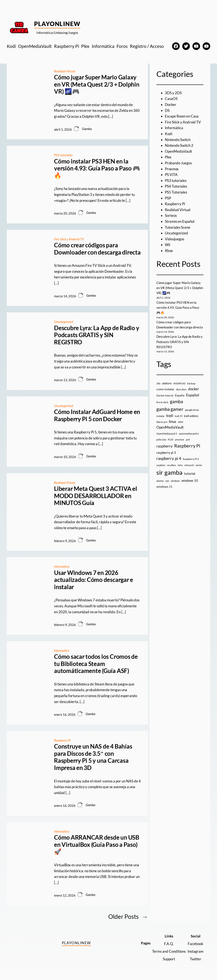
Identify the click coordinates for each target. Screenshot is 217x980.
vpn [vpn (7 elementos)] (167, 481)
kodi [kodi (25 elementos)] (170, 416)
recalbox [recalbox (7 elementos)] (171, 465)
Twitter (196, 959)
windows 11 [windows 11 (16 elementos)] (164, 487)
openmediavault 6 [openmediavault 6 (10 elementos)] (189, 434)
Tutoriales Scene (178, 227)
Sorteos (171, 215)
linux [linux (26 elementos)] (173, 421)
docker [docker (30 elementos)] (194, 389)
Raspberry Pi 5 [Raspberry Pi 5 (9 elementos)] (191, 459)
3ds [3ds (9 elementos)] (158, 383)
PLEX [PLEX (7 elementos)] (171, 439)
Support (169, 959)
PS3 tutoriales (63, 155)
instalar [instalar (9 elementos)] (161, 416)
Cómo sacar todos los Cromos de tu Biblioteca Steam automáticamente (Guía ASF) (96, 664)
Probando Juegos (178, 163)
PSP (168, 198)
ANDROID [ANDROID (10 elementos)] (179, 383)
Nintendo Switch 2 (179, 145)
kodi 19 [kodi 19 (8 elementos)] (179, 416)
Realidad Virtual (65, 71)
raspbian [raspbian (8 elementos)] (161, 465)
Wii (168, 245)
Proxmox (172, 169)
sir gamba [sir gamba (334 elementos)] (169, 472)
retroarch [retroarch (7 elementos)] (189, 465)
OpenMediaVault (178, 151)
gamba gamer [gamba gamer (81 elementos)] (170, 409)
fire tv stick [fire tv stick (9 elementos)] (162, 402)
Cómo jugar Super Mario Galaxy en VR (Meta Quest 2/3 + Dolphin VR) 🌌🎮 (97, 84)
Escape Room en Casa (182, 116)
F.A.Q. (169, 944)
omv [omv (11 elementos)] (181, 422)
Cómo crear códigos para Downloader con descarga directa (97, 249)
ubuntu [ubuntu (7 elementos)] (160, 481)
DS (167, 110)
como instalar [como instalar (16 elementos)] (165, 389)
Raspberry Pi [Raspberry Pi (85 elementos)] (187, 446)
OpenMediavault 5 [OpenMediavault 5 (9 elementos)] (167, 434)
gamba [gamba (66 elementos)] (177, 401)
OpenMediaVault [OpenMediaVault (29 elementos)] (170, 427)
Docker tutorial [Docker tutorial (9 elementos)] (165, 395)
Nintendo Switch (178, 140)
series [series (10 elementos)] (199, 465)
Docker (171, 105)
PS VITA (171, 175)
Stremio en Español (180, 221)
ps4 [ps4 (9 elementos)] (188, 439)
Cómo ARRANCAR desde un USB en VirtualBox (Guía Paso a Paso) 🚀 (97, 844)
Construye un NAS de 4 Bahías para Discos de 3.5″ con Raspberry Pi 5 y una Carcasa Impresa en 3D (93, 757)
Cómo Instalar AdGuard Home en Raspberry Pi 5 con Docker (97, 415)
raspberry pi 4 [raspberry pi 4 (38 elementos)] (169, 458)
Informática (62, 566)
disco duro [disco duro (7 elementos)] (181, 389)
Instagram (195, 951)
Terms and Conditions (169, 951)
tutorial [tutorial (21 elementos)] (190, 473)
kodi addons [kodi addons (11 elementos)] (191, 416)
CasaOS (171, 99)
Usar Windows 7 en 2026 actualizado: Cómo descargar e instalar (94, 580)
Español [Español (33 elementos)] (193, 395)
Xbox (169, 251)
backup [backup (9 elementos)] (191, 383)
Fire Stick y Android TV (69, 239)
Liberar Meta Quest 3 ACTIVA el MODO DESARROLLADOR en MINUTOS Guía (96, 496)
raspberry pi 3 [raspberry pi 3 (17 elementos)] (166, 453)
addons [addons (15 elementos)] (167, 383)
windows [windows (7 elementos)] (175, 481)
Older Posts (128, 917)
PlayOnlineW (57, 24)
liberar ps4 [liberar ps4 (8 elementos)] (162, 422)
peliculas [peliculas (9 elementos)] (161, 439)
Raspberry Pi (62, 740)
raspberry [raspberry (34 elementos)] (164, 446)
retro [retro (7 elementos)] (180, 465)
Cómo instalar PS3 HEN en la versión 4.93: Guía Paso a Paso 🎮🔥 (97, 168)
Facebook (195, 944)
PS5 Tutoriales (176, 192)
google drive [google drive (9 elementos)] (192, 410)
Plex (168, 157)
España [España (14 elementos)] (180, 395)
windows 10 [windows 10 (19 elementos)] (190, 480)
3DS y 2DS (173, 93)
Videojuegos (175, 239)
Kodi (169, 134)
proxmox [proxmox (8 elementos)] (180, 439)
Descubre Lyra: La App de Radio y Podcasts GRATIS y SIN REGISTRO (97, 335)
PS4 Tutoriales (176, 186)
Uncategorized (64, 322)
